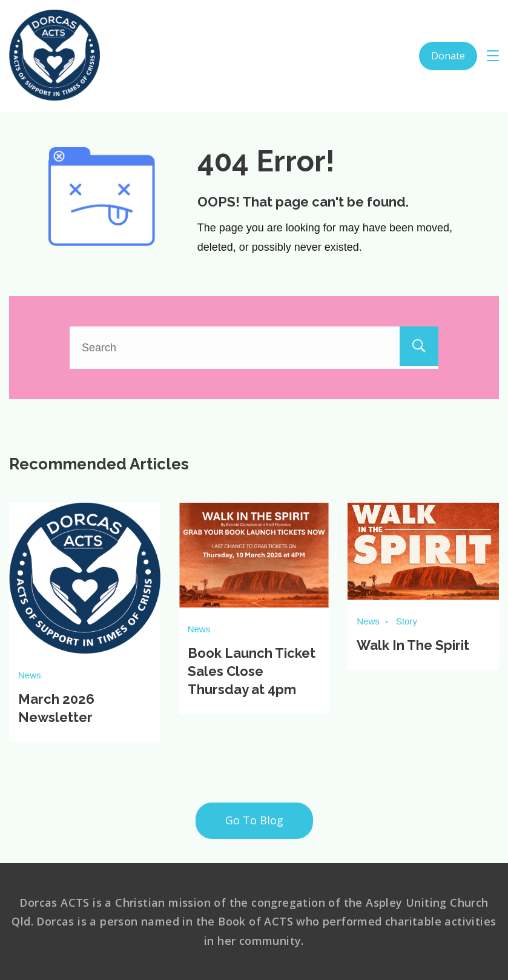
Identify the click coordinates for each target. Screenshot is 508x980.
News (30, 675)
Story (407, 621)
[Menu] (493, 56)
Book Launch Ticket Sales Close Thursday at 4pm (252, 671)
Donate (448, 56)
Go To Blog (254, 819)
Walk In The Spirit (413, 645)
